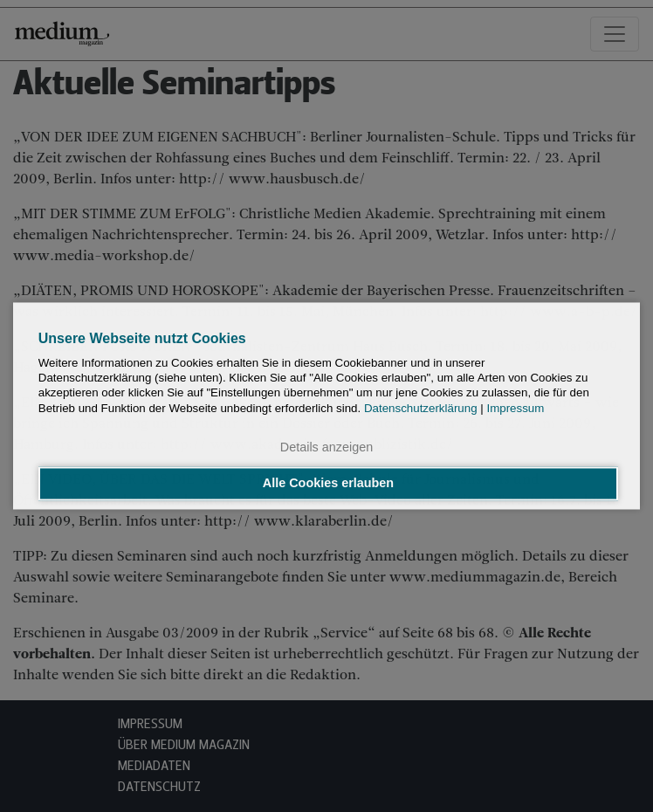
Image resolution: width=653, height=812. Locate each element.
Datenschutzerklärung (421, 408)
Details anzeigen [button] (326, 447)
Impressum (515, 408)
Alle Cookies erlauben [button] (328, 484)
